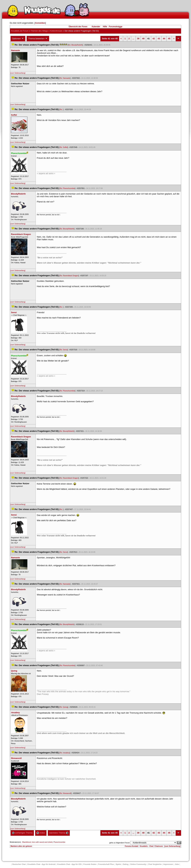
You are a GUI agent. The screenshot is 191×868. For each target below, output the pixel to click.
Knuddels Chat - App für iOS (69, 864)
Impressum (168, 864)
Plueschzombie (59, 842)
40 (143, 39)
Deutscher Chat (19, 864)
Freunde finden (90, 864)
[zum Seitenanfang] (18, 73)
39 (138, 39)
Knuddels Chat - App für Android (41, 864)
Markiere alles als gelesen (21, 846)
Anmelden (40, 23)
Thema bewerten (38, 39)
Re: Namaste (65, 78)
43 (159, 39)
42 (154, 39)
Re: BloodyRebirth (75, 45)
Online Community (138, 864)
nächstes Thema (59, 833)
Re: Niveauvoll (65, 793)
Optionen (18, 39)
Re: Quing (64, 707)
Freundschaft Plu (106, 864)
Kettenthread (56, 31)
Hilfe (105, 27)
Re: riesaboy (65, 753)
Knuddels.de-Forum (20, 31)
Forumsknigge (116, 27)
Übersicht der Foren (78, 27)
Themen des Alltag (39, 31)
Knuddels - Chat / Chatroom (151, 846)
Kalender (96, 27)
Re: (61, 109)
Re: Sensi (64, 350)
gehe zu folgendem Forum (120, 843)
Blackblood (27, 842)
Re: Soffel (64, 147)
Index (41, 833)
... (133, 39)
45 (169, 39)
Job (177, 864)
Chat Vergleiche (155, 864)
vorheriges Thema (22, 833)
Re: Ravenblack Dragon (69, 276)
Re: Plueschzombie (67, 188)
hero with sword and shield (42, 842)
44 (164, 39)
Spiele (118, 864)
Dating (126, 864)
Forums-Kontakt (131, 846)
